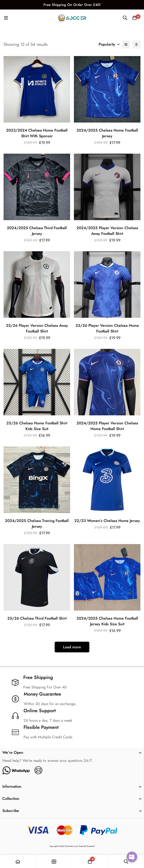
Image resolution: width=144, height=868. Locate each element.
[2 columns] (136, 44)
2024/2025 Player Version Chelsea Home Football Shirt (107, 426)
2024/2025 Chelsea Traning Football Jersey (37, 524)
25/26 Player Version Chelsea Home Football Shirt (107, 328)
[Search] (125, 18)
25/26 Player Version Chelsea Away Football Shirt (37, 328)
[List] (126, 44)
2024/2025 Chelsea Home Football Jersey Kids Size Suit (107, 621)
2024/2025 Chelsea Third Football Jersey (37, 231)
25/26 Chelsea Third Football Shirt (37, 618)
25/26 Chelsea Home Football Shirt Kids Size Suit (37, 426)
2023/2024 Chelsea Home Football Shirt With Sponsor (37, 133)
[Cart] (134, 18)
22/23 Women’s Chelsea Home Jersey (107, 521)
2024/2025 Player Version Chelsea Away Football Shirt (107, 231)
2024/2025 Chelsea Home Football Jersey (107, 133)
